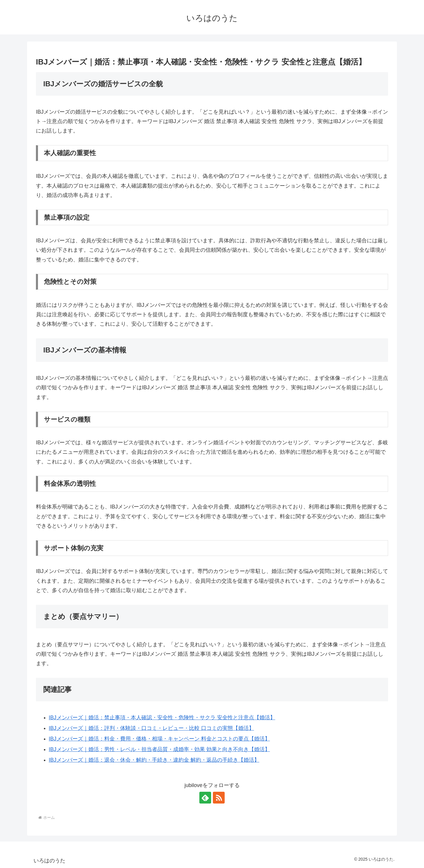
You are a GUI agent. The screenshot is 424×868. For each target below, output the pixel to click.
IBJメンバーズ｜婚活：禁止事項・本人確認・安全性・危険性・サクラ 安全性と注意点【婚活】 (162, 718)
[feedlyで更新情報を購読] (205, 798)
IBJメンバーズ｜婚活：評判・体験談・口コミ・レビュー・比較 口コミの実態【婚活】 (151, 728)
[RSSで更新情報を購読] (219, 798)
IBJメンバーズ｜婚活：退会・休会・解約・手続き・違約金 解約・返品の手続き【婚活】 (154, 760)
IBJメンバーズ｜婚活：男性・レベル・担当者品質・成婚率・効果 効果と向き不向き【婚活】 (159, 749)
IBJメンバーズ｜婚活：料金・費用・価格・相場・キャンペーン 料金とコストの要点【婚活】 (159, 739)
